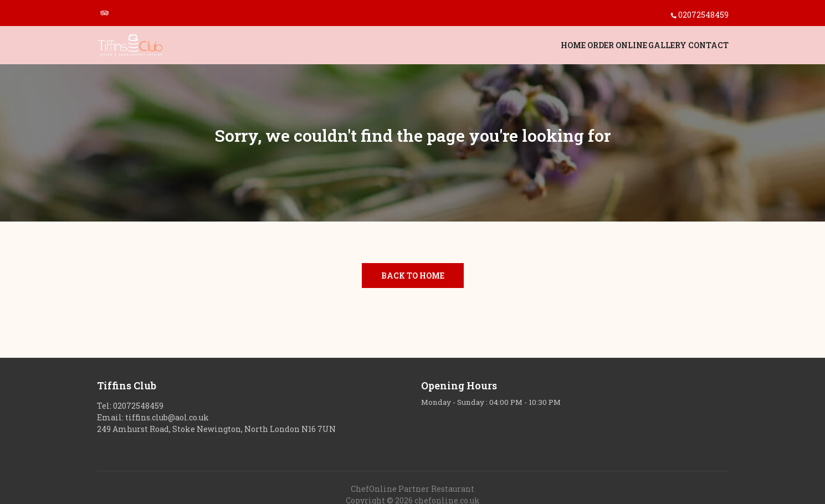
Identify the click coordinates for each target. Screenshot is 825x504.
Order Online (573, 48)
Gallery (646, 48)
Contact (708, 48)
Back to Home (413, 276)
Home (508, 48)
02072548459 (703, 15)
